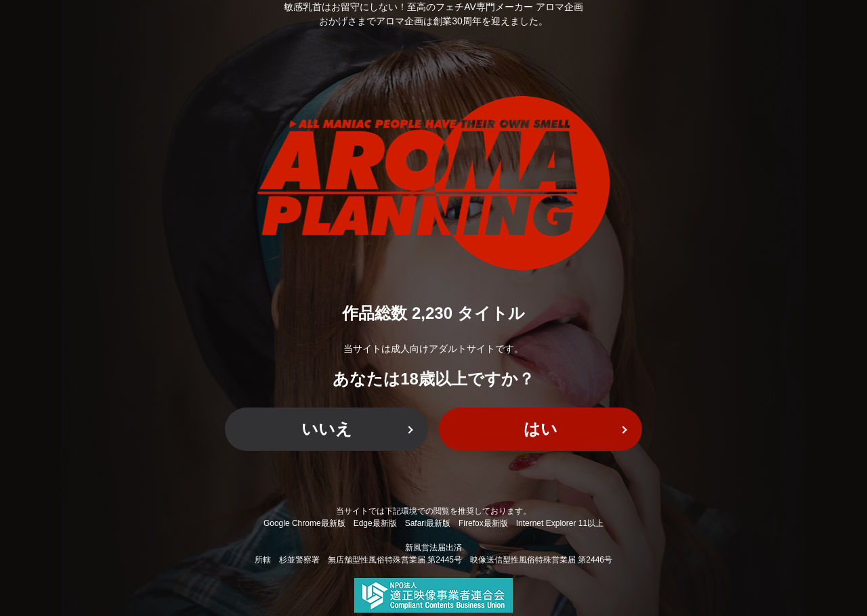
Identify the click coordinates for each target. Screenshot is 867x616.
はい (541, 429)
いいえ (327, 429)
